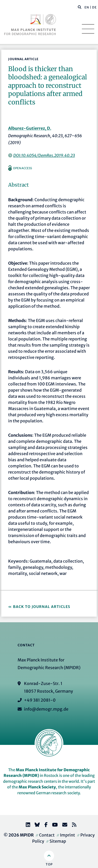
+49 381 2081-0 (40, 700)
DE (94, 7)
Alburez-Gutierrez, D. (30, 128)
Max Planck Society (37, 787)
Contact (47, 835)
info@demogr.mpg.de (46, 709)
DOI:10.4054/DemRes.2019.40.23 (44, 155)
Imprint (68, 835)
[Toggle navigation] (88, 29)
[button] (80, 7)
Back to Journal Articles (42, 607)
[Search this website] (77, 7)
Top (49, 864)
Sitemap (58, 841)
